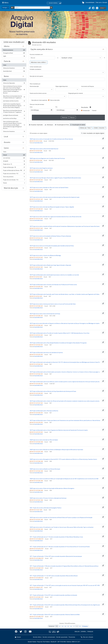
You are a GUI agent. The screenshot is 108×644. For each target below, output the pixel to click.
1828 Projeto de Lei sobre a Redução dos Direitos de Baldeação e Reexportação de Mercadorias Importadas (56, 450)
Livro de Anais (14, 158)
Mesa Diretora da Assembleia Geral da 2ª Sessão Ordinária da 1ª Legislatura (14, 97)
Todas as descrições (55, 100)
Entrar (102, 8)
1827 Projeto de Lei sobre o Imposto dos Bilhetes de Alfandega (45, 255)
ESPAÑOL (83, 632)
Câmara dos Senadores (14, 68)
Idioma (7, 46)
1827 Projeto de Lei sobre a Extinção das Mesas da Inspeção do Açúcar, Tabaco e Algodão (52, 207)
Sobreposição (86, 110)
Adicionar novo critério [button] (38, 62)
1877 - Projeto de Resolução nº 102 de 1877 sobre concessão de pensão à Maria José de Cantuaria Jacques (56, 556)
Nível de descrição (11, 188)
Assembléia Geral (14, 71)
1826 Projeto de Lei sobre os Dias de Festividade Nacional (44, 149)
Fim (56, 107)
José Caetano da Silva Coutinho (14, 101)
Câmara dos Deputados (14, 83)
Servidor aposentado (62, 637)
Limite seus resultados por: (14, 42)
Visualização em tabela (78, 125)
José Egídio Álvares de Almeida (14, 116)
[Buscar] (42, 58)
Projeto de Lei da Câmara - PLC (14, 174)
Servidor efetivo (37, 637)
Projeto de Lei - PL (14, 165)
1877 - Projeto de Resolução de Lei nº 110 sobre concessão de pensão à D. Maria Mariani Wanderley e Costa (56, 537)
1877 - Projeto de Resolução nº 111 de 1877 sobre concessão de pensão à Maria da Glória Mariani (54, 576)
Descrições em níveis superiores (39, 100)
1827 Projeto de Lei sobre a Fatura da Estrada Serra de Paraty (45, 314)
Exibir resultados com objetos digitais (93, 133)
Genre (6, 148)
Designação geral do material (76, 93)
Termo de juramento (14, 177)
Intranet (18, 637)
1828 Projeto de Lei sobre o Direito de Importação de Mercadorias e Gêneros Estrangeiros (52, 488)
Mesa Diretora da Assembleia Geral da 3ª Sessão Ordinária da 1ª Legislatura (14, 111)
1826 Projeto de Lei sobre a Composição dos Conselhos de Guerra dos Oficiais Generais (51, 139)
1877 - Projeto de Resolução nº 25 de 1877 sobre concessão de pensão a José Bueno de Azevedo (53, 595)
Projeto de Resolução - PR (14, 168)
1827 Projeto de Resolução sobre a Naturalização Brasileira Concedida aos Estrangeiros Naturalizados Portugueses (58, 343)
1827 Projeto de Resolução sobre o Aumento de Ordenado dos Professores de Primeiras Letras (53, 285)
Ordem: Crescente (99, 128)
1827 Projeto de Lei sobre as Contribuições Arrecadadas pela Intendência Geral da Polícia (52, 246)
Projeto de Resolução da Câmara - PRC (14, 171)
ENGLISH (77, 632)
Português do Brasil (14, 53)
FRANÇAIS (90, 632)
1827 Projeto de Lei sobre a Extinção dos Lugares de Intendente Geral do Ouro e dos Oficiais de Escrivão (56, 217)
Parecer (14, 183)
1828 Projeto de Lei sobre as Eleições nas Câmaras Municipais (45, 469)
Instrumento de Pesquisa (87, 86)
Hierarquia (49, 125)
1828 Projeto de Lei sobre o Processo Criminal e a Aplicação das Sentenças (48, 498)
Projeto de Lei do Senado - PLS (14, 180)
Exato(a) (94, 110)
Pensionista (72, 637)
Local (6, 137)
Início (31, 107)
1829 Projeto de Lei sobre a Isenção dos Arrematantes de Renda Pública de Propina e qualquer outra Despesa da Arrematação (61, 517)
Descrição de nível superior (36, 76)
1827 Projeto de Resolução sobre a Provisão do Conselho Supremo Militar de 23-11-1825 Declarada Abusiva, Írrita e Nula (59, 333)
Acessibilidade (90, 2)
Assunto (7, 142)
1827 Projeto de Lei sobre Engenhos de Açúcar (41, 168)
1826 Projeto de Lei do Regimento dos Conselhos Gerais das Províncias (47, 158)
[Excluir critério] (104, 58)
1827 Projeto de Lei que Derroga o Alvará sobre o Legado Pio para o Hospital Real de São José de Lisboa (55, 178)
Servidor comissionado (49, 637)
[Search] (32, 8)
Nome (6, 76)
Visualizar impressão (36, 125)
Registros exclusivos (14, 50)
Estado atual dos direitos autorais (38, 93)
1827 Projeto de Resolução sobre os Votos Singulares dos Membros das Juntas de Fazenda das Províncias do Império (59, 430)
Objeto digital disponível (62, 86)
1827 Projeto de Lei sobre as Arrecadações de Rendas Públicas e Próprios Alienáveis (50, 236)
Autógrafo (14, 161)
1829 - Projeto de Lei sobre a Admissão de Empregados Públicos (46, 508)
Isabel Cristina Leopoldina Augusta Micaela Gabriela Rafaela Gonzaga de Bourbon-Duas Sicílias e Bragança (14, 106)
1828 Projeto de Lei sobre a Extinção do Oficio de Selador (44, 440)
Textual (14, 155)
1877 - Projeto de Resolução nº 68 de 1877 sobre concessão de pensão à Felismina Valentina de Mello (55, 615)
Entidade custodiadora (35, 69)
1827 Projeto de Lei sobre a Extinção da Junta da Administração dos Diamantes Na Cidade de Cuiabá (55, 197)
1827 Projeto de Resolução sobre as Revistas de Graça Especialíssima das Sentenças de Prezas (53, 391)
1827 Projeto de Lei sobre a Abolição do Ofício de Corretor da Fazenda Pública (49, 188)
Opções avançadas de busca (42, 49)
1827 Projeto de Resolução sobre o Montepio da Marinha (44, 411)
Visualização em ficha (62, 125)
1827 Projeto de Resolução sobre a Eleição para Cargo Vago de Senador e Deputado (50, 265)
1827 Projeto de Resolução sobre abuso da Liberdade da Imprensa (46, 353)
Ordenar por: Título (85, 128)
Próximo (85, 626)
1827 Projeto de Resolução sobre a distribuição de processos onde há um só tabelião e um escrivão (54, 275)
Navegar (5, 7)
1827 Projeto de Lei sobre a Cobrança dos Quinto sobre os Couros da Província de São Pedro (53, 304)
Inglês (14, 56)
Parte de (7, 61)
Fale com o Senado (101, 2)
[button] (84, 2)
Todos (5, 65)
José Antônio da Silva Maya (14, 119)
